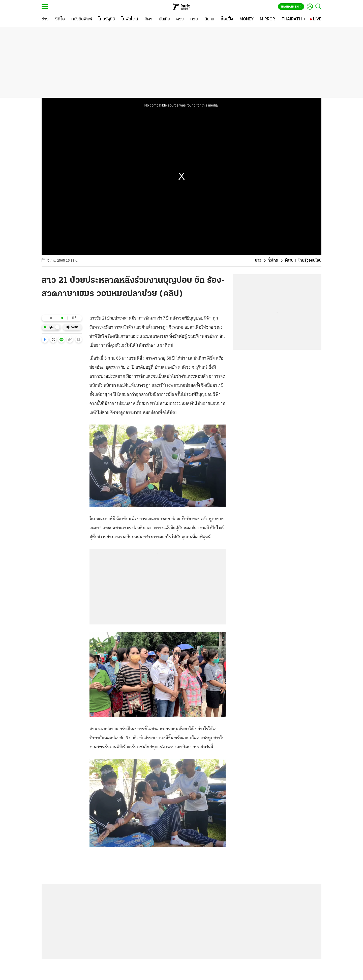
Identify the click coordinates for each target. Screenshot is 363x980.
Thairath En (291, 7)
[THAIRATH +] (294, 19)
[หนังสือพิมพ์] (82, 19)
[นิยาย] (209, 19)
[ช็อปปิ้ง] (227, 19)
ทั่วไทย (273, 261)
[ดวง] (180, 19)
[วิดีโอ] (60, 19)
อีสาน (289, 261)
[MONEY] (247, 19)
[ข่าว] (45, 19)
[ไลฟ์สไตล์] (130, 19)
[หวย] (194, 19)
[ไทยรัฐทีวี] (107, 19)
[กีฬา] (148, 19)
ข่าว (258, 261)
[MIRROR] (267, 19)
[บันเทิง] (164, 19)
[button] (45, 339)
